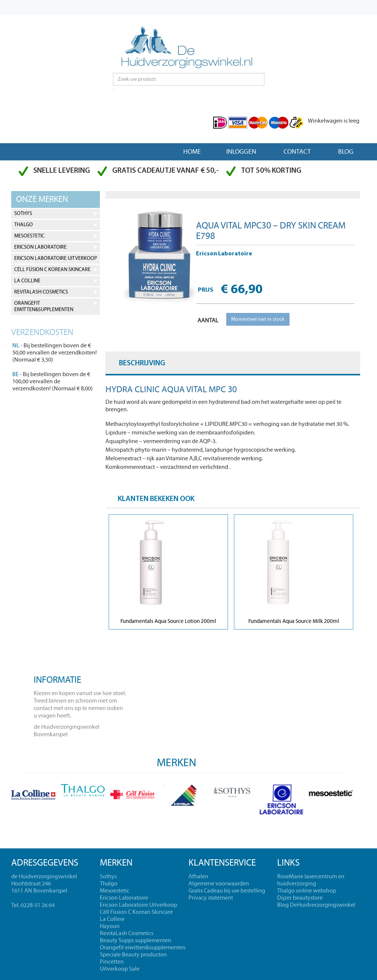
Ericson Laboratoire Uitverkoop (56, 258)
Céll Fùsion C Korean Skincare (52, 270)
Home (192, 152)
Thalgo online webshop (307, 891)
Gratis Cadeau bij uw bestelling (227, 891)
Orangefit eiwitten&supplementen (44, 306)
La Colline (27, 281)
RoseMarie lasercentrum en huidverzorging (311, 880)
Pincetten (112, 962)
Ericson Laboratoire (40, 247)
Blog (346, 152)
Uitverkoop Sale (120, 969)
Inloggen (241, 152)
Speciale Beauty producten (133, 955)
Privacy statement (211, 898)
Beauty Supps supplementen (136, 940)
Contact (297, 152)
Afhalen (198, 876)
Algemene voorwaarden (219, 884)
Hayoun (110, 926)
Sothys (23, 213)
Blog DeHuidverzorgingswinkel (316, 905)
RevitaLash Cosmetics (41, 292)
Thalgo (24, 225)
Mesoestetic (29, 236)
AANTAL (208, 320)
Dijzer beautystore (300, 898)
